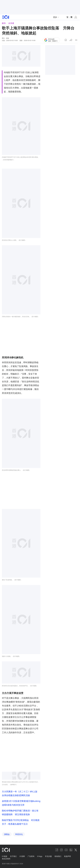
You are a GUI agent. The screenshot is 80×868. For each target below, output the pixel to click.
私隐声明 (67, 856)
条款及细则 (6, 859)
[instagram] (61, 850)
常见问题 (48, 856)
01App (40, 856)
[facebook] (57, 850)
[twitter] (76, 850)
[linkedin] (71, 850)
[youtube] (66, 850)
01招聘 (22, 856)
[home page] (6, 850)
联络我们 (28, 36)
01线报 (5, 856)
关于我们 (13, 856)
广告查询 (31, 856)
